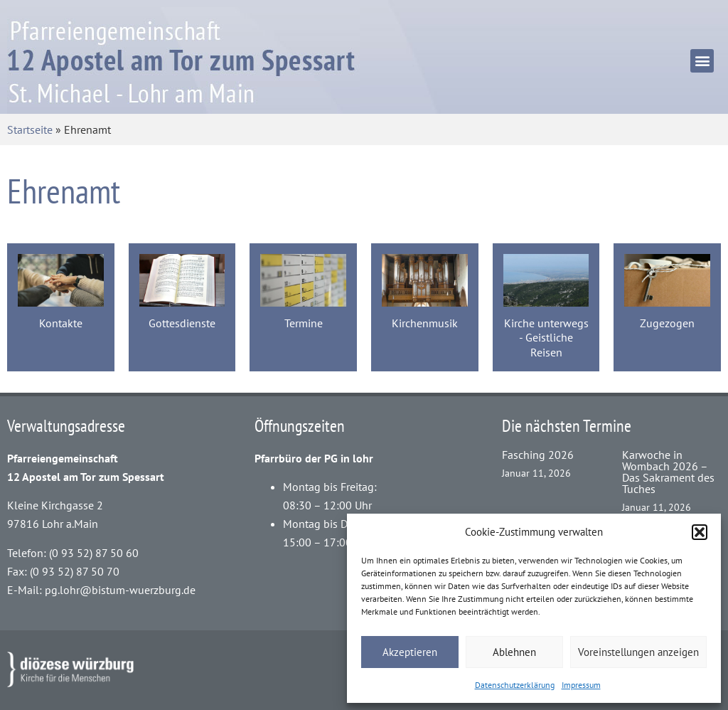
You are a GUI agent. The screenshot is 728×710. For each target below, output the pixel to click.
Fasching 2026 (538, 455)
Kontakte (61, 323)
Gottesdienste (182, 323)
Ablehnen (514, 652)
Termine (304, 323)
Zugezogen (667, 323)
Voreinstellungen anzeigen (638, 652)
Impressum (581, 685)
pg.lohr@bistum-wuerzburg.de (120, 590)
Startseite (30, 129)
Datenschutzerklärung (515, 685)
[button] (700, 532)
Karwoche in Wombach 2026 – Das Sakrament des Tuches (668, 472)
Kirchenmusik (425, 323)
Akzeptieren (410, 652)
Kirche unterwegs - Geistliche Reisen (546, 338)
